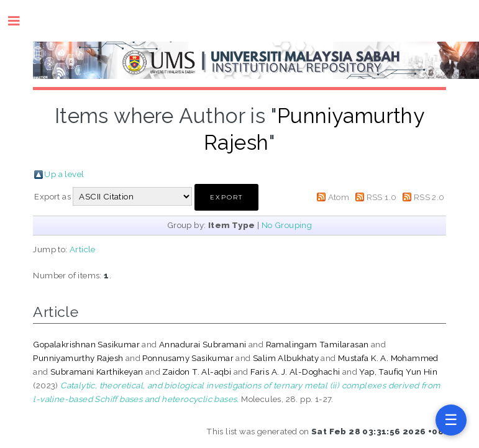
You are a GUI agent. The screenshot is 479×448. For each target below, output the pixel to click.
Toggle (20, 21)
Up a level (64, 174)
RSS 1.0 (382, 197)
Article (83, 249)
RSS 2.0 (429, 197)
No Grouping (287, 225)
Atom (339, 197)
